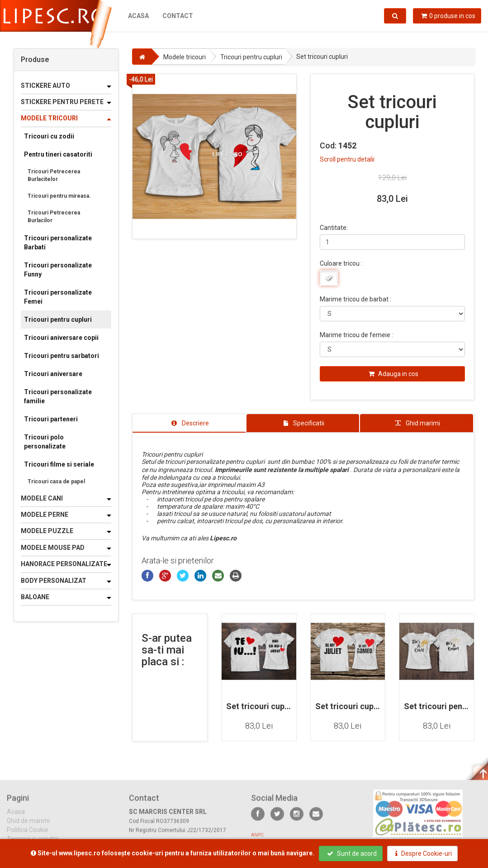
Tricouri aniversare (53, 374)
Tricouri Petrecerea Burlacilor (54, 217)
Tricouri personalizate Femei (58, 297)
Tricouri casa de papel (56, 482)
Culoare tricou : (341, 263)
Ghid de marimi (28, 827)
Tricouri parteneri (51, 419)
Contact (178, 16)
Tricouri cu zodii (49, 136)
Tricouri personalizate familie (58, 396)
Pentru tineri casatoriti (58, 154)
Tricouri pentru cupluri (58, 320)
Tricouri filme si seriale (59, 464)
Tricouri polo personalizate (45, 442)
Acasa (138, 16)
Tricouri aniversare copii (61, 338)
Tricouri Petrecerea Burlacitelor (54, 175)
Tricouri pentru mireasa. (59, 196)
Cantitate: (334, 228)
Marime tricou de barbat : (355, 299)
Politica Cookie (28, 836)
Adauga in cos (393, 374)
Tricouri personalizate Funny (58, 270)
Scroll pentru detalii (347, 159)
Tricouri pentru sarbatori (62, 356)
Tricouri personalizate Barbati (58, 243)
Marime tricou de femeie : (356, 335)
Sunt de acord (352, 854)
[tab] (189, 423)
